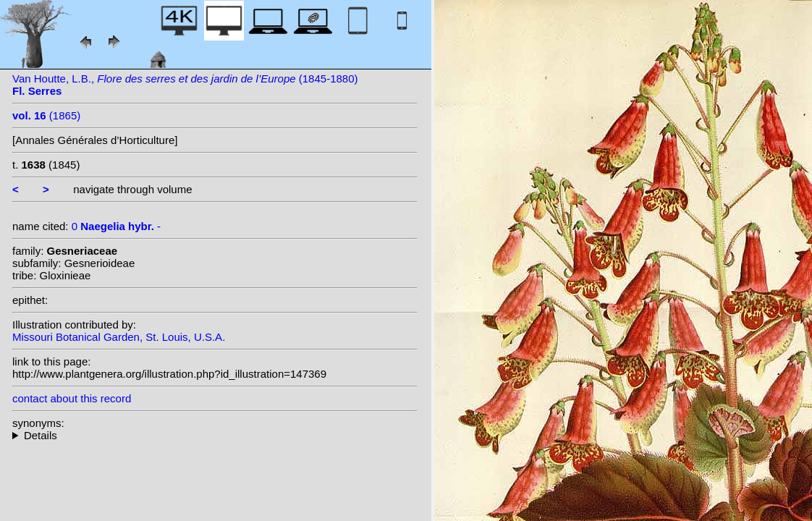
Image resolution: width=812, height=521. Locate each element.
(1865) (46, 115)
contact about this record (72, 398)
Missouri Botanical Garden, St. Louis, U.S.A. (119, 337)
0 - (116, 226)
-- (215, 435)
